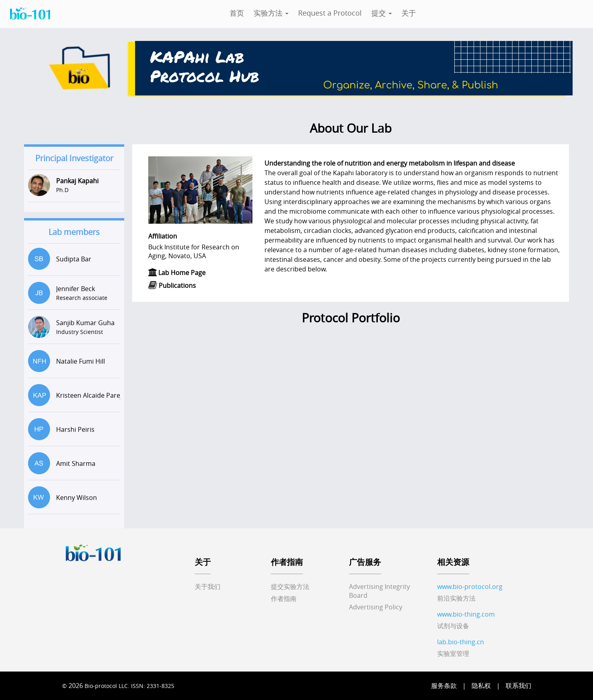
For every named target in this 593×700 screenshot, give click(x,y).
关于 (409, 13)
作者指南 (284, 599)
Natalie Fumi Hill (81, 361)
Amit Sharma (76, 463)
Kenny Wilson (77, 498)
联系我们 (518, 686)
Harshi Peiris (75, 429)
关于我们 (208, 587)
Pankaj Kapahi (77, 181)
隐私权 (481, 686)
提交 (382, 13)
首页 (237, 13)
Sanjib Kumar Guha (85, 323)
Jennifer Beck (76, 289)
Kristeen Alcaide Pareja (91, 395)
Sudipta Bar (74, 259)
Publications (177, 285)
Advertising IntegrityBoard (379, 591)
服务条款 (444, 686)
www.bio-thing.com (466, 614)
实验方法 (271, 13)
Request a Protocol (330, 13)
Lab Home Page (182, 273)
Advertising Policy (376, 607)
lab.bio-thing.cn (461, 642)
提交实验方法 (290, 587)
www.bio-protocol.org (470, 587)
